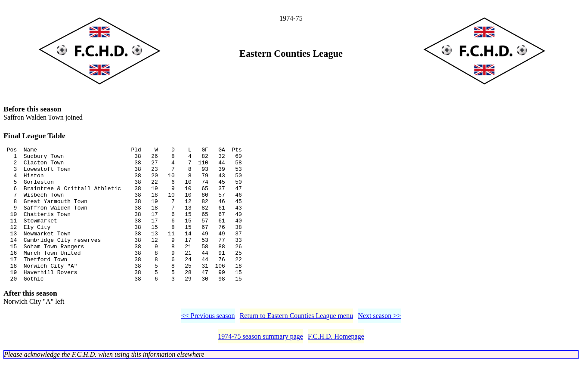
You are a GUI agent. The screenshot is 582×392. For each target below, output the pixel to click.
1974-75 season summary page (260, 366)
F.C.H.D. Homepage (336, 366)
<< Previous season (208, 345)
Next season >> (379, 345)
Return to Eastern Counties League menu (296, 345)
